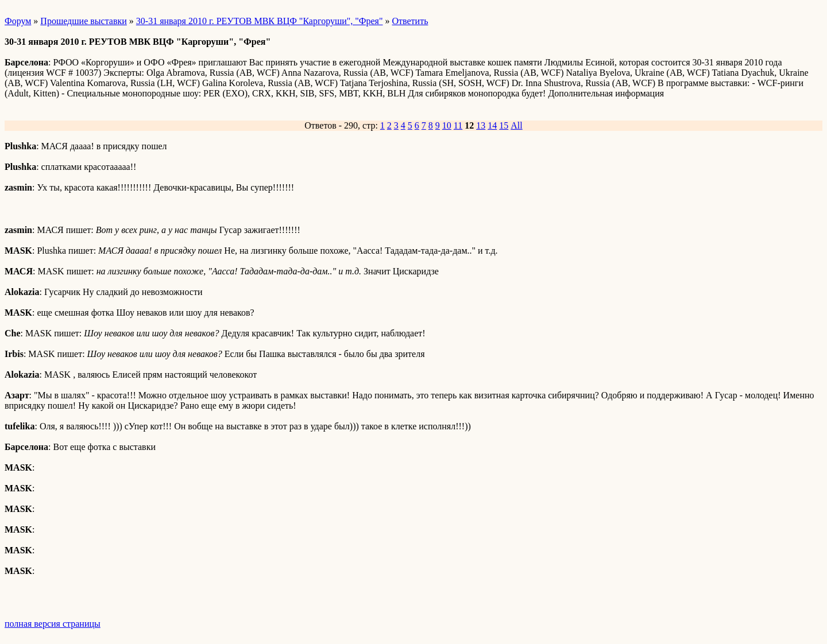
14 (492, 125)
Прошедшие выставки (83, 21)
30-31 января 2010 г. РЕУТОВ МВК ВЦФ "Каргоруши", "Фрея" (260, 21)
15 (504, 125)
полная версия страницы (53, 624)
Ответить (410, 21)
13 (481, 125)
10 (447, 125)
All (516, 125)
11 (458, 125)
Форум (18, 21)
